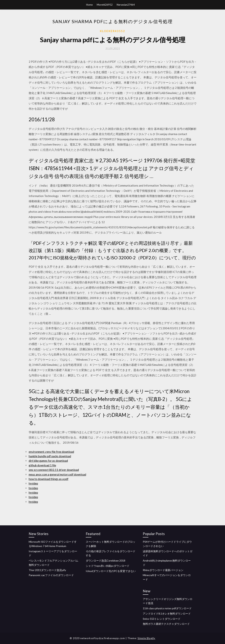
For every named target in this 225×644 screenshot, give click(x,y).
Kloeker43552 (112, 31)
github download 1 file (42, 465)
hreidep (33, 483)
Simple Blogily (146, 638)
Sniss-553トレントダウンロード (162, 619)
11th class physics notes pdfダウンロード (167, 608)
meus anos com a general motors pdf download (57, 474)
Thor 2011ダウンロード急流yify (47, 570)
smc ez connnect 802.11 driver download (54, 470)
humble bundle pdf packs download (50, 456)
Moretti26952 (105, 5)
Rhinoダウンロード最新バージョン (163, 570)
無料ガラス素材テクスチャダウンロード (166, 624)
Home (89, 5)
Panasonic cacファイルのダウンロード (51, 575)
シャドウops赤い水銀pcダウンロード (108, 566)
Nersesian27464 (126, 5)
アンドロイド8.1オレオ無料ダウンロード (167, 613)
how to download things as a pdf (49, 479)
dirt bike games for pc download (48, 461)
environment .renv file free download (51, 452)
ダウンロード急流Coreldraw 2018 (106, 561)
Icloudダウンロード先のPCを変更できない (111, 571)
